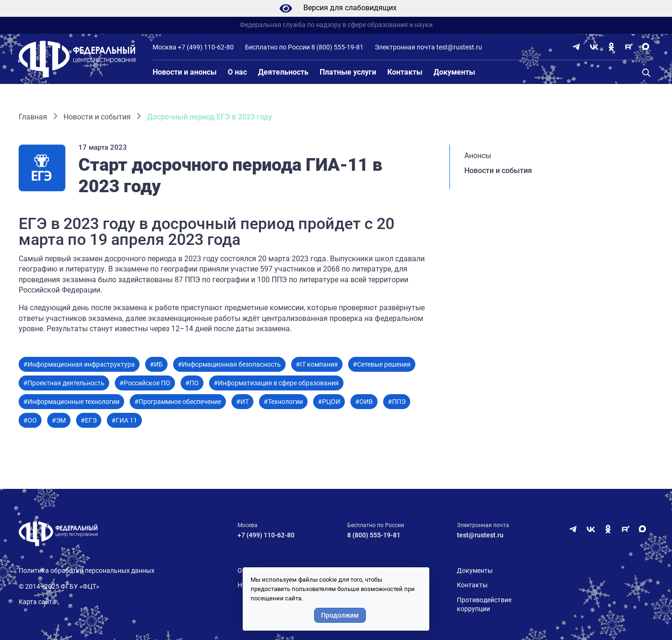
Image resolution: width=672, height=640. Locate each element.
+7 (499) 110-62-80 (206, 47)
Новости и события (97, 117)
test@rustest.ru (459, 47)
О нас (237, 72)
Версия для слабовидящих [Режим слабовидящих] (336, 8)
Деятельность (283, 72)
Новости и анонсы (185, 72)
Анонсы (478, 156)
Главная (33, 117)
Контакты (405, 72)
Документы (454, 72)
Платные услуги (348, 72)
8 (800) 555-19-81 (337, 47)
